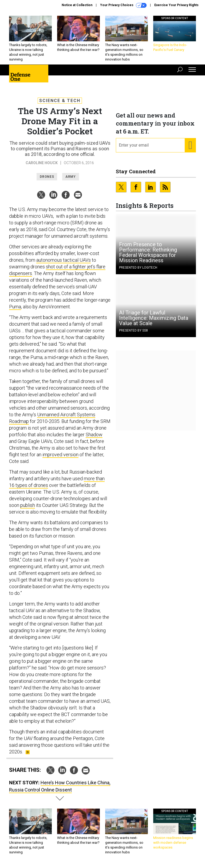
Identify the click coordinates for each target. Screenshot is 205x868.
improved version (60, 455)
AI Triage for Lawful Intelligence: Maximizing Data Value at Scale (154, 318)
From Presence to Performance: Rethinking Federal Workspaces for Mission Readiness (148, 252)
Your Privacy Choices (123, 5)
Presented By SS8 (133, 330)
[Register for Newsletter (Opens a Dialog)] (190, 145)
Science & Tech (60, 101)
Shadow (94, 435)
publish (28, 505)
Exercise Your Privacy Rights (176, 5)
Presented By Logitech (138, 268)
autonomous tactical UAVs (64, 260)
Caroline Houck (42, 163)
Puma (15, 307)
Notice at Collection (77, 5)
